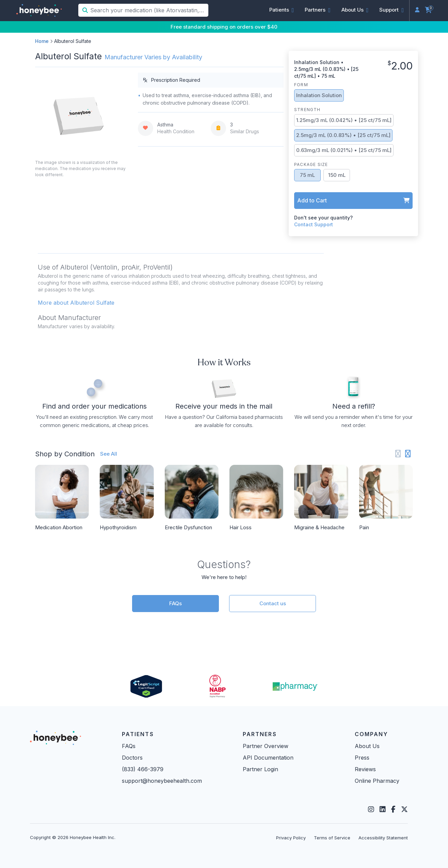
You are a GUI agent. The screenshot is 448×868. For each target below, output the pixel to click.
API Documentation (268, 758)
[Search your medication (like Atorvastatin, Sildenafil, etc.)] (149, 10)
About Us (367, 746)
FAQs (175, 603)
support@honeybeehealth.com (162, 781)
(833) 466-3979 (143, 769)
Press (362, 758)
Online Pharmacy (377, 781)
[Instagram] (371, 809)
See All (109, 454)
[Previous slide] (398, 454)
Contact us (273, 603)
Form (301, 85)
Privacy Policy (291, 838)
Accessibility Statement (383, 838)
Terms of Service (332, 838)
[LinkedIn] (383, 809)
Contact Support (314, 224)
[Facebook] (393, 809)
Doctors (132, 758)
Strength (307, 110)
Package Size (311, 164)
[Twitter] (404, 809)
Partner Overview (266, 746)
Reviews (365, 769)
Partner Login (260, 769)
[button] (282, 10)
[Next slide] (408, 454)
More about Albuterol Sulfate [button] (76, 303)
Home (42, 41)
